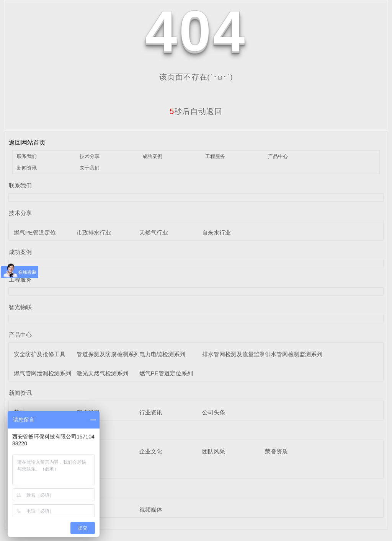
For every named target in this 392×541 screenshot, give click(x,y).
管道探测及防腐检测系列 (108, 354)
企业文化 (151, 451)
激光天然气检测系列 (102, 373)
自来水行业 (216, 232)
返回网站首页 (27, 143)
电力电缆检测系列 (162, 354)
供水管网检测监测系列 (294, 354)
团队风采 (214, 451)
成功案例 (152, 156)
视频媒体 (151, 509)
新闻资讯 (27, 168)
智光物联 (20, 307)
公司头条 (214, 412)
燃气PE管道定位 (35, 232)
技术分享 (90, 156)
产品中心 (278, 156)
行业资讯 (151, 412)
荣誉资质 (276, 451)
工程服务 (215, 156)
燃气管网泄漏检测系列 (42, 373)
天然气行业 (154, 232)
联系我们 (27, 156)
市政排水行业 (94, 232)
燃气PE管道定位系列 (166, 373)
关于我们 (90, 168)
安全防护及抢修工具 (40, 354)
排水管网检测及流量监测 (234, 354)
